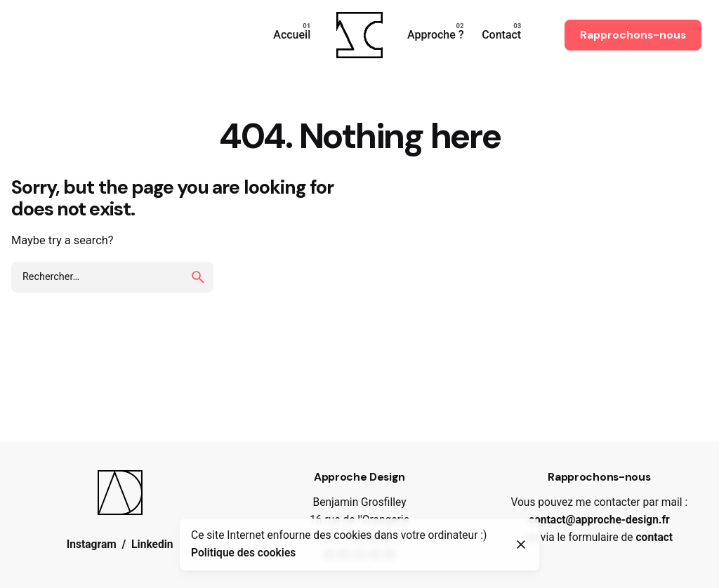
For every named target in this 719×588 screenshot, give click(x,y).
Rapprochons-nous (633, 35)
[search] (198, 277)
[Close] (521, 544)
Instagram (92, 544)
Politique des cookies (243, 553)
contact (654, 537)
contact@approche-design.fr (599, 520)
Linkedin (152, 544)
